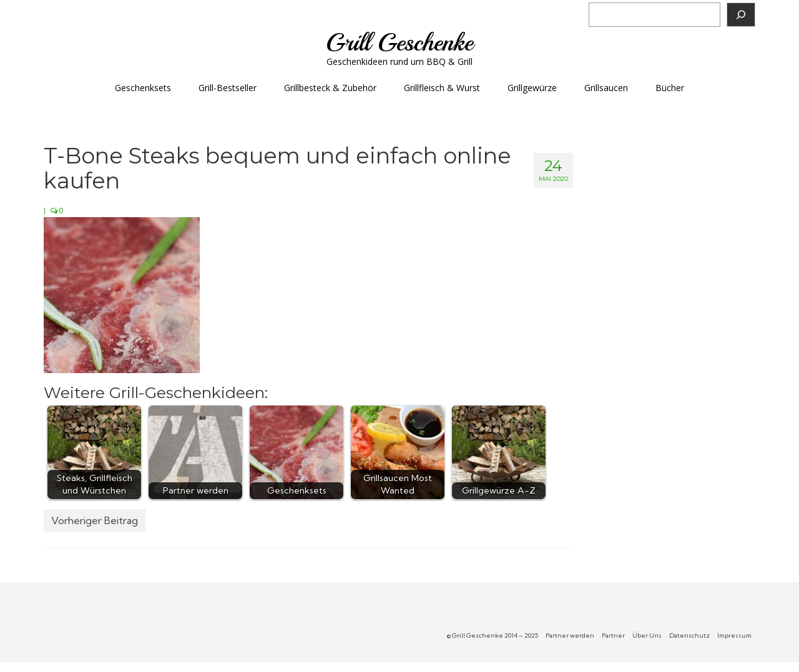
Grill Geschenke (399, 42)
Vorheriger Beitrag (95, 520)
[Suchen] (741, 15)
